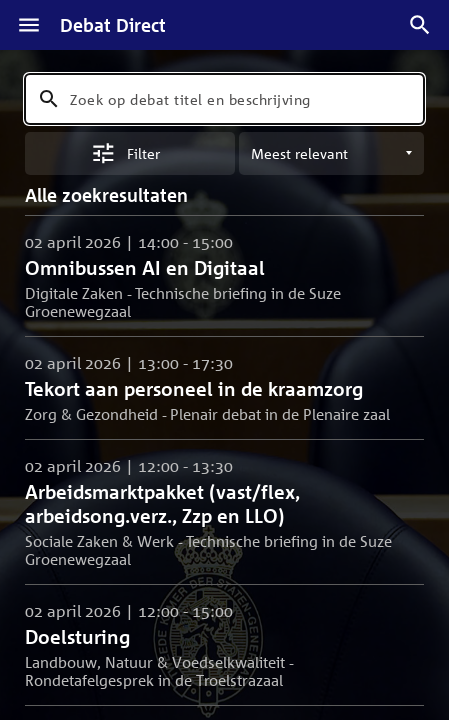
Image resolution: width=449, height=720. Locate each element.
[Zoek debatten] (420, 25)
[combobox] (224, 99)
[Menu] (29, 25)
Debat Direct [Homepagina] (113, 25)
